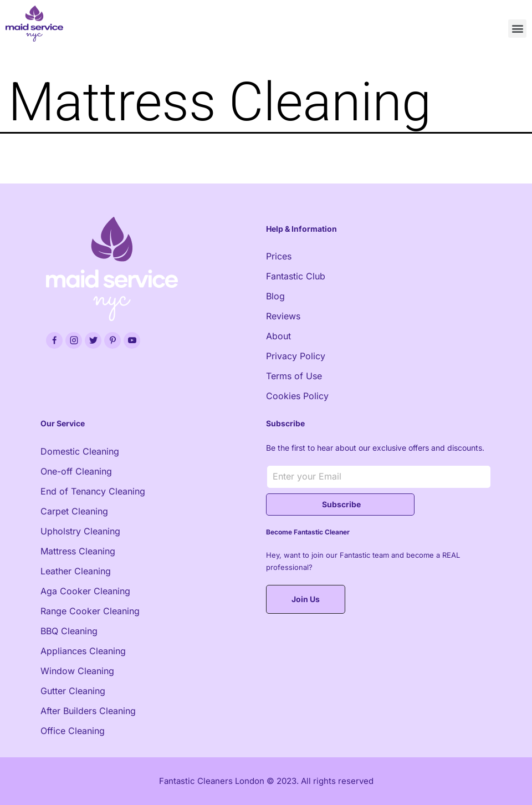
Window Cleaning (77, 671)
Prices (279, 256)
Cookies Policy (297, 396)
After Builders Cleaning (88, 711)
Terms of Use (294, 376)
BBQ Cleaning (69, 631)
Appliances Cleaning (83, 651)
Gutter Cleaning (73, 691)
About (278, 336)
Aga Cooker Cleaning (85, 591)
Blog (275, 296)
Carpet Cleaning (74, 511)
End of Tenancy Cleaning (93, 491)
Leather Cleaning (76, 571)
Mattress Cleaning (78, 551)
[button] (517, 29)
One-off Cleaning (76, 471)
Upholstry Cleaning (80, 531)
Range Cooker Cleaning (90, 611)
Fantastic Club (296, 276)
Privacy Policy (296, 356)
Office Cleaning (73, 731)
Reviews (283, 316)
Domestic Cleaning (80, 451)
